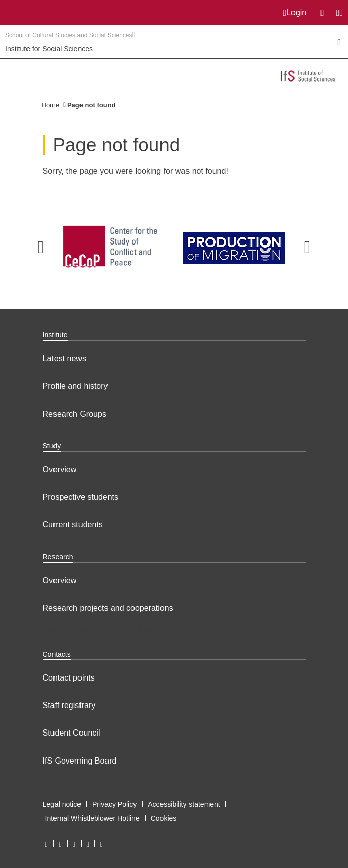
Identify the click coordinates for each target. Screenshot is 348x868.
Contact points (69, 678)
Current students (73, 524)
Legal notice (62, 804)
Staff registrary (69, 705)
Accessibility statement (184, 804)
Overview (60, 469)
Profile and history (75, 386)
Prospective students (81, 497)
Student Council (72, 733)
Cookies (164, 818)
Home (51, 105)
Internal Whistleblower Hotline (92, 818)
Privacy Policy (114, 804)
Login (295, 13)
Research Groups (75, 414)
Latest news (64, 358)
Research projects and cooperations (108, 608)
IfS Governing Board (80, 761)
